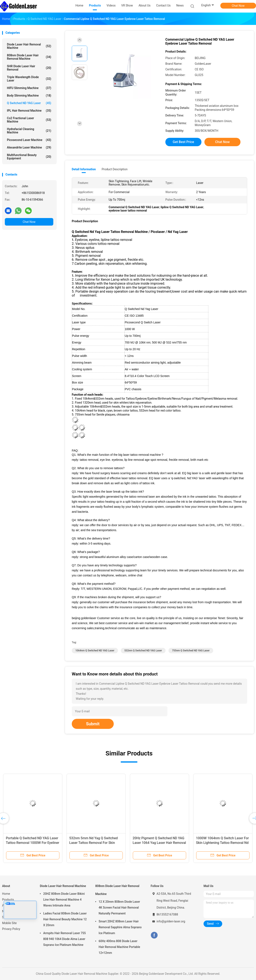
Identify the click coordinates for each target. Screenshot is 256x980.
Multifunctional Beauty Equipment (29, 157)
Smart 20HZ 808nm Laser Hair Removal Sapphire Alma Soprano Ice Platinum (120, 927)
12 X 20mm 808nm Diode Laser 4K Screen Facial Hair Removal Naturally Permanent (119, 908)
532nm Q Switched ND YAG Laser (143, 651)
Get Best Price (183, 142)
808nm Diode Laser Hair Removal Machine (29, 57)
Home (6, 894)
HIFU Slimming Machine (29, 88)
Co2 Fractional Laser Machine (29, 120)
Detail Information (84, 169)
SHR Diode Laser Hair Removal (29, 68)
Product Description (114, 169)
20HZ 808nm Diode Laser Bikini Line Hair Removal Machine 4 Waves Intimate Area (64, 900)
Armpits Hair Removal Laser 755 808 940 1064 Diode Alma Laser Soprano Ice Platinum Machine (65, 939)
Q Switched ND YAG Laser (29, 103)
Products (8, 900)
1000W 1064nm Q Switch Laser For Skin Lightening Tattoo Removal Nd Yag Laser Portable (222, 843)
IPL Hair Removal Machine (29, 111)
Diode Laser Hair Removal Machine (29, 46)
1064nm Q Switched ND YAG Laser (95, 651)
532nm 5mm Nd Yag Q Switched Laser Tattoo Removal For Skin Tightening (93, 843)
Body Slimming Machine (29, 96)
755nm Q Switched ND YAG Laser (191, 651)
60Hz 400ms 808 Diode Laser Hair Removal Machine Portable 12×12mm (119, 947)
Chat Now (238, 6)
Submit (93, 724)
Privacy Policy (11, 929)
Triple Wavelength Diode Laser (29, 79)
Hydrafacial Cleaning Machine (29, 131)
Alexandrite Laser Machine (29, 147)
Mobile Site (9, 923)
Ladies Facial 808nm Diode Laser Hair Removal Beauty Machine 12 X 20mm (65, 919)
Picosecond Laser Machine (29, 140)
